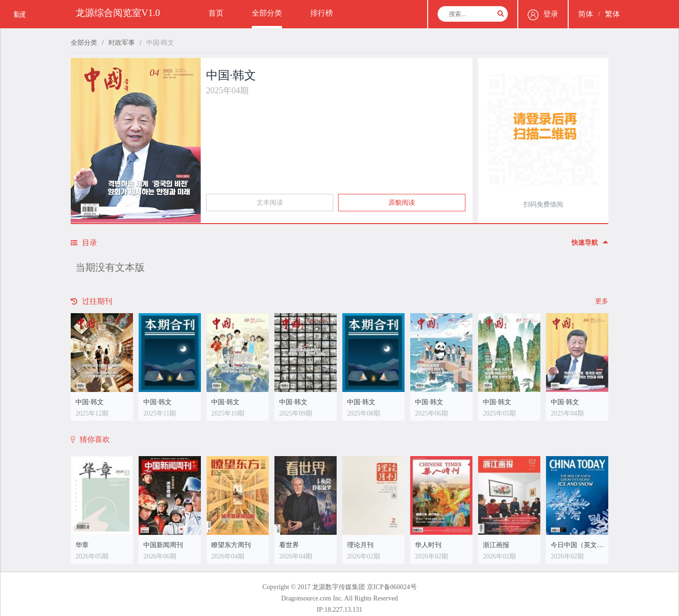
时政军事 (122, 43)
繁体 (613, 14)
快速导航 (590, 243)
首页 (216, 13)
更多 (602, 301)
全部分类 (267, 13)
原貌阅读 (402, 203)
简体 (586, 14)
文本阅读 (270, 203)
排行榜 (322, 13)
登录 (543, 15)
